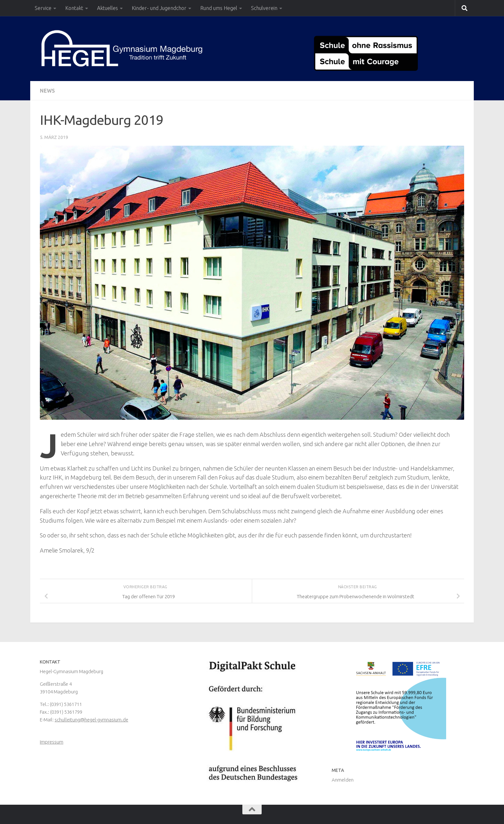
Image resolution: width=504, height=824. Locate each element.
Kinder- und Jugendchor (159, 8)
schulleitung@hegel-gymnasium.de (91, 720)
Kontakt (74, 8)
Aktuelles (108, 8)
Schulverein (264, 8)
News (47, 91)
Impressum (52, 742)
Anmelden (343, 780)
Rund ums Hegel (219, 8)
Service (43, 8)
